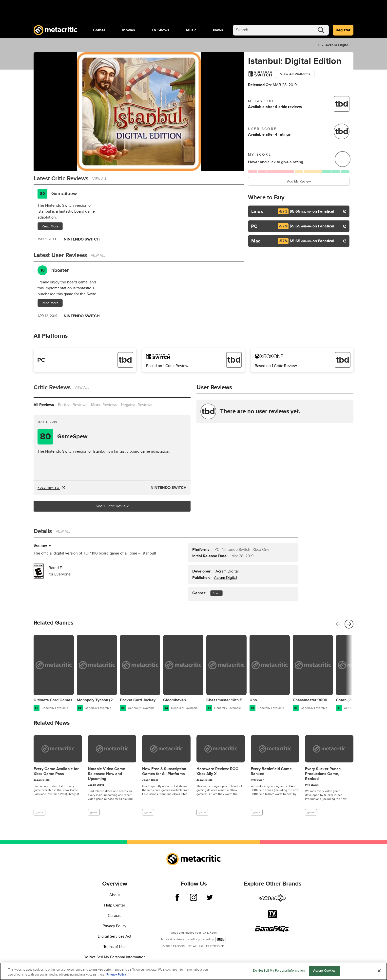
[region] (193, 971)
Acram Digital (337, 45)
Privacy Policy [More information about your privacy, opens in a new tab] (116, 975)
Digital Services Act (115, 936)
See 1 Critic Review (112, 506)
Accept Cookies (324, 971)
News (218, 30)
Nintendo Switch (169, 488)
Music (191, 30)
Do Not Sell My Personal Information (115, 957)
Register (343, 30)
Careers (115, 916)
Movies (129, 30)
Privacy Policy (115, 926)
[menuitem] (99, 30)
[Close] (379, 971)
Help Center (115, 905)
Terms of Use (115, 947)
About (115, 895)
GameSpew (64, 194)
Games (99, 30)
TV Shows (160, 30)
